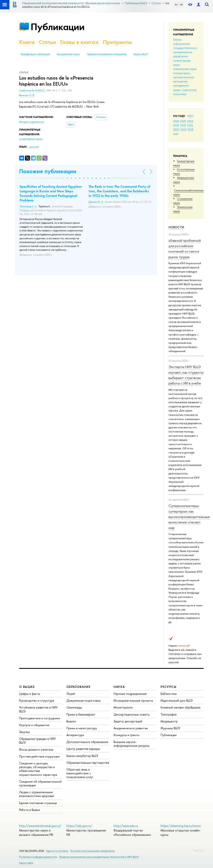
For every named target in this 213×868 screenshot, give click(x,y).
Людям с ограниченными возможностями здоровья (37, 794)
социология (189, 90)
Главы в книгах (79, 42)
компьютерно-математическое (183, 75)
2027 (190, 116)
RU (176, 5)
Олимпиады (74, 707)
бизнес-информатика (181, 42)
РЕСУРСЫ (168, 687)
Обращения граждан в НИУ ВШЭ (37, 741)
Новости (176, 227)
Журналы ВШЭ (170, 728)
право (177, 90)
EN (181, 5)
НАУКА (119, 687)
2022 (183, 125)
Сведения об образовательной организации (40, 783)
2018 (190, 129)
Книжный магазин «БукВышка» (181, 707)
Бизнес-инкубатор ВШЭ (82, 756)
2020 (176, 129)
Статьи (47, 42)
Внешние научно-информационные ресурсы (132, 744)
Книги (27, 42)
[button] (63, 178)
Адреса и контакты (57, 851)
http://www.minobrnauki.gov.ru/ (40, 826)
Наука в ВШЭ (141, 54)
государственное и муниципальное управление (185, 52)
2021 (190, 125)
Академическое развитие (131, 728)
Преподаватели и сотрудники (40, 718)
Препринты (117, 42)
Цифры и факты (30, 694)
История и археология (32, 122)
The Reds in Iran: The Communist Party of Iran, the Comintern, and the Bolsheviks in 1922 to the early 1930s (119, 191)
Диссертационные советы (132, 714)
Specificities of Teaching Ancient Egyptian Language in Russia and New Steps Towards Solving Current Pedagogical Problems (51, 193)
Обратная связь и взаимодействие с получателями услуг (80, 773)
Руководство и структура (37, 700)
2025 (183, 121)
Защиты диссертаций (128, 721)
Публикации (58, 27)
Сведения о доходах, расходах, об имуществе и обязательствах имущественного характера (38, 769)
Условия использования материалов (92, 851)
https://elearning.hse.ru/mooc (181, 826)
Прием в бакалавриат (81, 714)
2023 (176, 125)
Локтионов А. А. (28, 206)
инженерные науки (185, 69)
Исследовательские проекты (133, 700)
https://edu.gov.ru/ (79, 826)
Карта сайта (26, 863)
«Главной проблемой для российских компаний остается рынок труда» (185, 249)
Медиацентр (169, 721)
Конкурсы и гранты (126, 735)
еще (176, 134)
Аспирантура (75, 735)
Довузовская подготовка (83, 700)
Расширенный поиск (68, 54)
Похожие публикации (48, 171)
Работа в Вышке (30, 810)
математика (180, 81)
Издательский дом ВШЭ (177, 700)
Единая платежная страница (38, 803)
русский (34, 147)
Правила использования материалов (106, 54)
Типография (169, 714)
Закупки (24, 732)
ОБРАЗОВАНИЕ (78, 687)
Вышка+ (71, 721)
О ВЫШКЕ (27, 687)
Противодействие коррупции (39, 756)
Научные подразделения (130, 694)
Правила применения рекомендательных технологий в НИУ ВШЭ (99, 857)
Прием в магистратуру (82, 728)
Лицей (71, 694)
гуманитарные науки (31, 139)
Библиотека (169, 694)
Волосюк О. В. (27, 95)
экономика (180, 94)
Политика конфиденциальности (38, 857)
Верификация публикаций (35, 54)
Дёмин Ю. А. (96, 202)
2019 (183, 129)
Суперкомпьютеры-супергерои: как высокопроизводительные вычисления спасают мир (189, 517)
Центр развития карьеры (83, 749)
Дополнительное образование (87, 742)
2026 (176, 121)
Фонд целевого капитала (36, 750)
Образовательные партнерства (88, 763)
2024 (190, 121)
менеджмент (181, 85)
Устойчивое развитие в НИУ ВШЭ (38, 709)
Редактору (198, 850)
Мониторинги (123, 707)
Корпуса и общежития (34, 725)
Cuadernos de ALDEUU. (33, 91)
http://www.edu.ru (126, 826)
